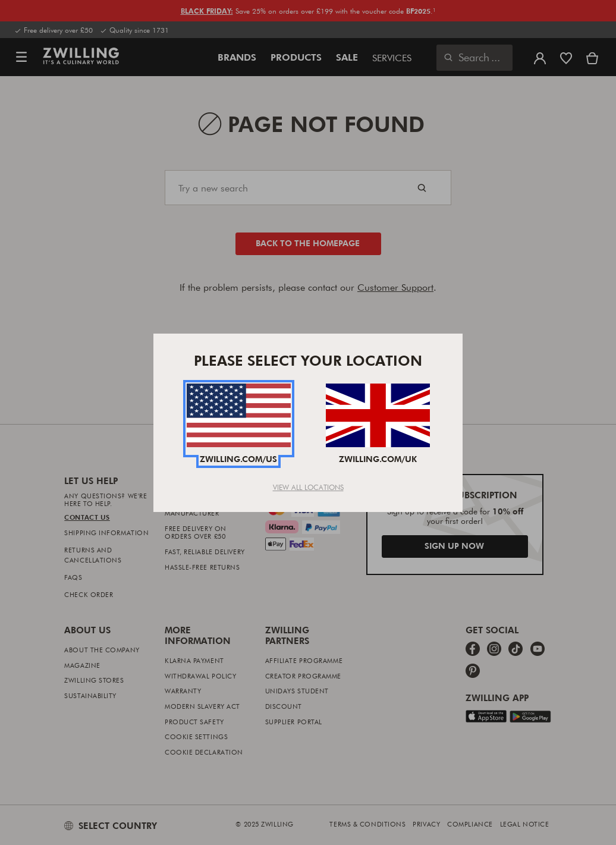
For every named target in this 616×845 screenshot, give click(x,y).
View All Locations (308, 487)
